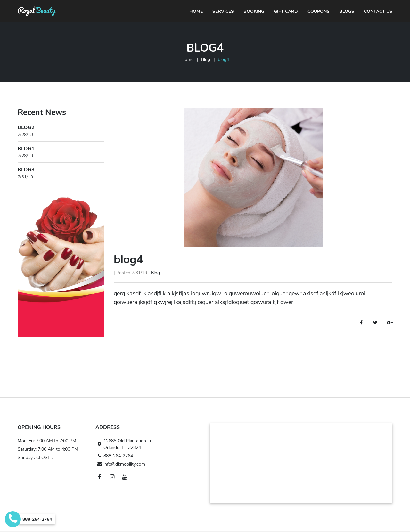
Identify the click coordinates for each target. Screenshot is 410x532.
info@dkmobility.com (120, 464)
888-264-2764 (114, 456)
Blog (206, 59)
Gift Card (286, 11)
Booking (254, 11)
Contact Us (378, 11)
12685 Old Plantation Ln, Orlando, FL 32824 (124, 444)
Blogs (347, 11)
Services (223, 11)
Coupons (319, 11)
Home (196, 11)
